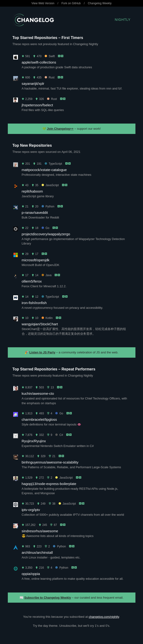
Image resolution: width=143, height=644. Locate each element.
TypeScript (53, 164)
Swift (50, 56)
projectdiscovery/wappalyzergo (46, 234)
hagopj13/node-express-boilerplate (49, 484)
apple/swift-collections (39, 62)
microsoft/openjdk (36, 260)
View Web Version (43, 3)
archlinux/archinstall (37, 552)
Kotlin (47, 318)
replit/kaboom (32, 191)
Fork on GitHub (71, 3)
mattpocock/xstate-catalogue (44, 170)
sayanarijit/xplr (33, 84)
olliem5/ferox (32, 281)
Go (45, 228)
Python (48, 206)
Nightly (123, 20)
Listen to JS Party (42, 352)
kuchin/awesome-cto (38, 393)
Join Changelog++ (60, 129)
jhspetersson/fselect (37, 105)
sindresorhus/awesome (40, 531)
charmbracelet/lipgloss (39, 419)
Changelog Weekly (100, 3)
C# (59, 435)
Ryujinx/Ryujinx (34, 441)
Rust (50, 77)
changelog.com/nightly (104, 617)
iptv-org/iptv (31, 510)
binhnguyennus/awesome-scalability (50, 462)
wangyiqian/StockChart (40, 324)
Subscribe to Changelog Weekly (48, 598)
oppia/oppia (31, 574)
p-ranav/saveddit (35, 213)
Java (47, 275)
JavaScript (50, 185)
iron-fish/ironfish (34, 303)
